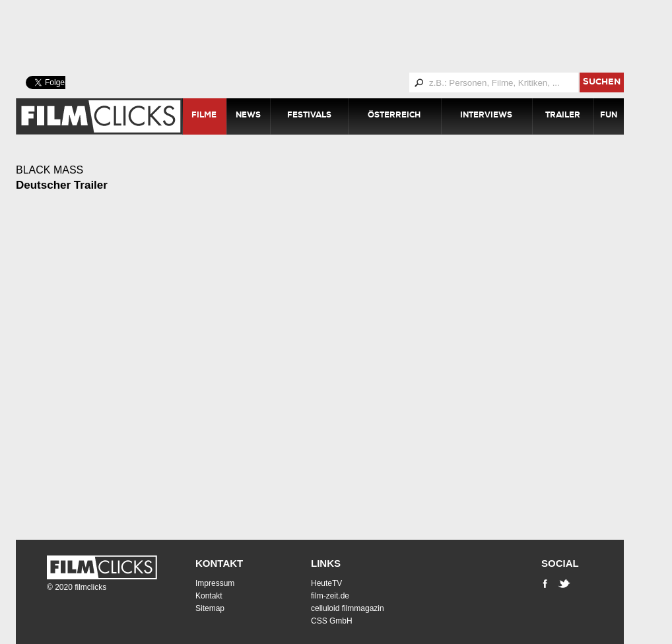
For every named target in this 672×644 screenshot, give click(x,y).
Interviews (486, 116)
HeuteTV (326, 583)
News (248, 116)
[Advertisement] (336, 36)
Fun (609, 116)
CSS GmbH (332, 621)
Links (326, 563)
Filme (204, 116)
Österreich (394, 116)
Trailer (563, 116)
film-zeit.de (330, 596)
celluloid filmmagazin (348, 608)
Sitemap (210, 608)
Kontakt (219, 563)
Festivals (309, 116)
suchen (602, 83)
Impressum (215, 583)
